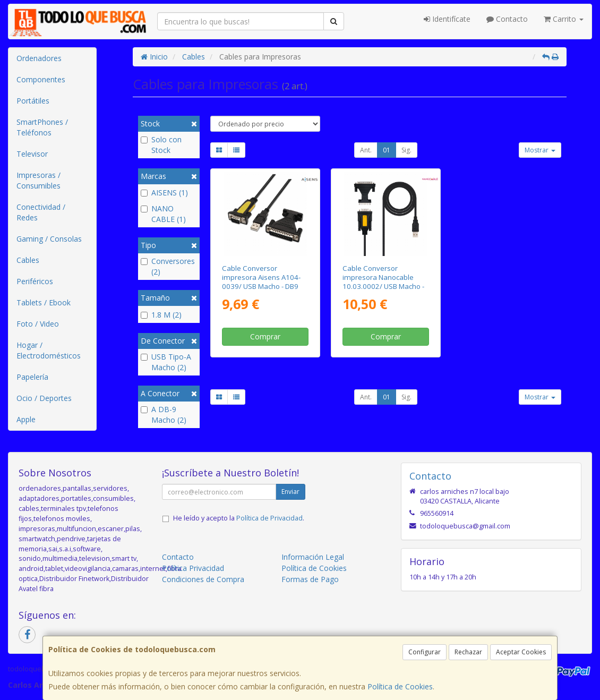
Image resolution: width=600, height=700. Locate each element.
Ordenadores (39, 58)
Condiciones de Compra (203, 579)
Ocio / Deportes (44, 398)
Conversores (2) (168, 266)
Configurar (425, 652)
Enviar (290, 492)
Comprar (265, 336)
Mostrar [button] (540, 150)
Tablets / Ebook (44, 302)
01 (387, 150)
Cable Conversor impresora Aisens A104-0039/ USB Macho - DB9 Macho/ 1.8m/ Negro (261, 282)
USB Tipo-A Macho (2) (166, 362)
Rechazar (468, 652)
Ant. (366, 150)
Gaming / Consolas (49, 239)
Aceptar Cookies (521, 652)
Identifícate (447, 19)
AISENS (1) (164, 193)
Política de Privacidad (269, 518)
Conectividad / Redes (41, 212)
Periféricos (35, 281)
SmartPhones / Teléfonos (42, 127)
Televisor (32, 154)
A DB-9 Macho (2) (164, 415)
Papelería (32, 377)
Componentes (41, 79)
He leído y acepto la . (239, 518)
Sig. (406, 150)
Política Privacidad (193, 568)
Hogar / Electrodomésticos (49, 350)
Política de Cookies (400, 686)
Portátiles (33, 101)
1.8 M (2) (161, 315)
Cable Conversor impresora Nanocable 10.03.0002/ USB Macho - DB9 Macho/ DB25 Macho (383, 282)
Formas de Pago (310, 579)
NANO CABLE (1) (163, 214)
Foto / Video (38, 324)
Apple (26, 419)
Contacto (507, 19)
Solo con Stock (161, 145)
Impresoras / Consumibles (38, 180)
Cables (28, 260)
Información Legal (313, 557)
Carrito (564, 19)
